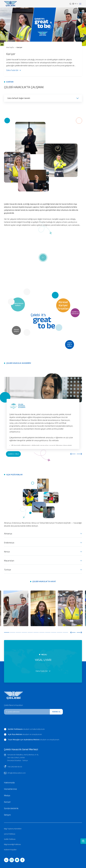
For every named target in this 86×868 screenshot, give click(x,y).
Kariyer (19, 47)
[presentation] (19, 721)
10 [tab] (60, 632)
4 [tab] (24, 632)
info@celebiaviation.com (15, 773)
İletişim (7, 815)
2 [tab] (12, 632)
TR (75, 4)
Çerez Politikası (10, 834)
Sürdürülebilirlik (11, 808)
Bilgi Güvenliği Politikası (12, 844)
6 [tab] (36, 632)
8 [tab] (48, 632)
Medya (7, 795)
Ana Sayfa (10, 47)
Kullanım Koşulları (10, 850)
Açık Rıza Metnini (15, 734)
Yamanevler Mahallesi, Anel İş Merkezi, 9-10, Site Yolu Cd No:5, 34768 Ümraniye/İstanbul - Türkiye (21, 757)
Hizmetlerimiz (10, 789)
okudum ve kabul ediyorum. (24, 729)
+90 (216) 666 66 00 (13, 767)
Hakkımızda (9, 783)
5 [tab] (30, 632)
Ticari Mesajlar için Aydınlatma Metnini (24, 740)
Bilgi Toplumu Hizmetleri (13, 829)
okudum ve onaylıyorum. (23, 734)
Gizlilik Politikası (10, 839)
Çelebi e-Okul (13, 454)
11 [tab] (65, 632)
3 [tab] (18, 632)
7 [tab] (42, 632)
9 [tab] (54, 632)
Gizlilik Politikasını (15, 729)
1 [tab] (7, 632)
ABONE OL (56, 712)
